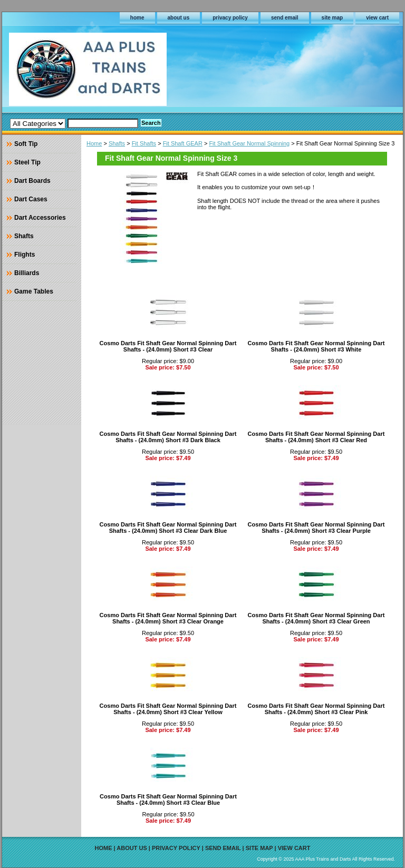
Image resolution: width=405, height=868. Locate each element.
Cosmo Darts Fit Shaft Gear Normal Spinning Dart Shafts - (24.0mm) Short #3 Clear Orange (168, 618)
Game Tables (34, 291)
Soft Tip (26, 144)
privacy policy (230, 18)
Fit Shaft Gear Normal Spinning (249, 143)
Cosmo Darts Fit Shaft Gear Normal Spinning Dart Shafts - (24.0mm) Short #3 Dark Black (168, 437)
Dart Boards (32, 181)
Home (94, 143)
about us (179, 18)
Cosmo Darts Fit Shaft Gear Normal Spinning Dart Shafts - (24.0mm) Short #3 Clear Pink (316, 709)
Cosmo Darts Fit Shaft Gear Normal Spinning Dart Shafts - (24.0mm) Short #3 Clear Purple (316, 528)
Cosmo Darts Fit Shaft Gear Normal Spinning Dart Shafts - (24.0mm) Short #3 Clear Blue (168, 799)
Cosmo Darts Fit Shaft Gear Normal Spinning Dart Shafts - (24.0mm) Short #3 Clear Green (316, 618)
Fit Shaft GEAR (183, 143)
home (137, 18)
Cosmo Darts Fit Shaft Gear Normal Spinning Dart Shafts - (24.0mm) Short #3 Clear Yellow (168, 709)
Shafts (117, 143)
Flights (25, 255)
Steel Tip (27, 162)
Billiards (27, 273)
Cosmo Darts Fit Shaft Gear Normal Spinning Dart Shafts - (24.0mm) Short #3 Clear (168, 346)
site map (332, 18)
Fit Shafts (144, 143)
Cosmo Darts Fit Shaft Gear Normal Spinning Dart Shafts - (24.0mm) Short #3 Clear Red (316, 437)
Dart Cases (31, 199)
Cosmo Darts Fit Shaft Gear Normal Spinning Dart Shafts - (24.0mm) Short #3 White (316, 346)
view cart (377, 18)
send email (285, 18)
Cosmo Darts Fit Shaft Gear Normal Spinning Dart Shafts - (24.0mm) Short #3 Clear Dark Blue (168, 528)
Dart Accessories (40, 218)
